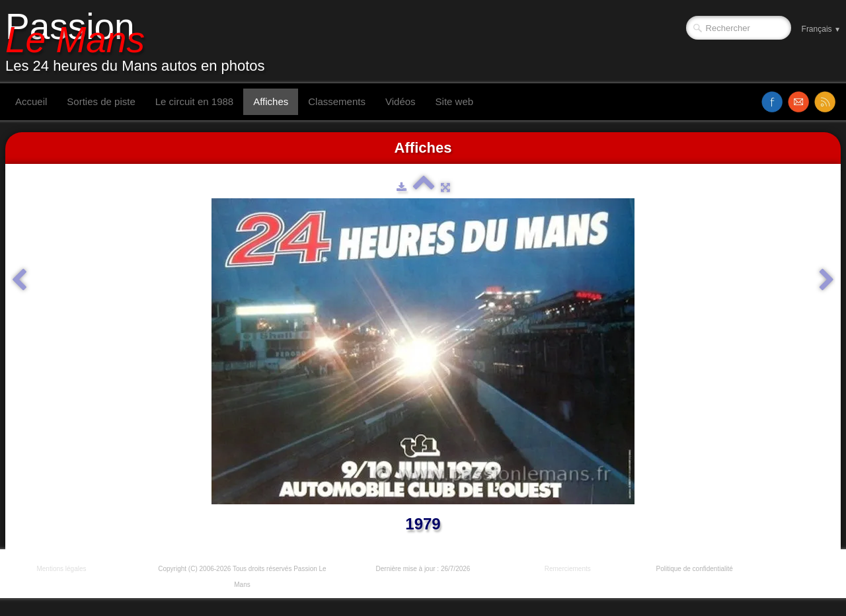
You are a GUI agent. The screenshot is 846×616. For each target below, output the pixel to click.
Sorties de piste (101, 101)
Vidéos (401, 101)
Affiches (271, 101)
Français (821, 29)
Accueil (31, 101)
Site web (455, 101)
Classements (337, 101)
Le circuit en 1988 (194, 101)
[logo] (140, 42)
